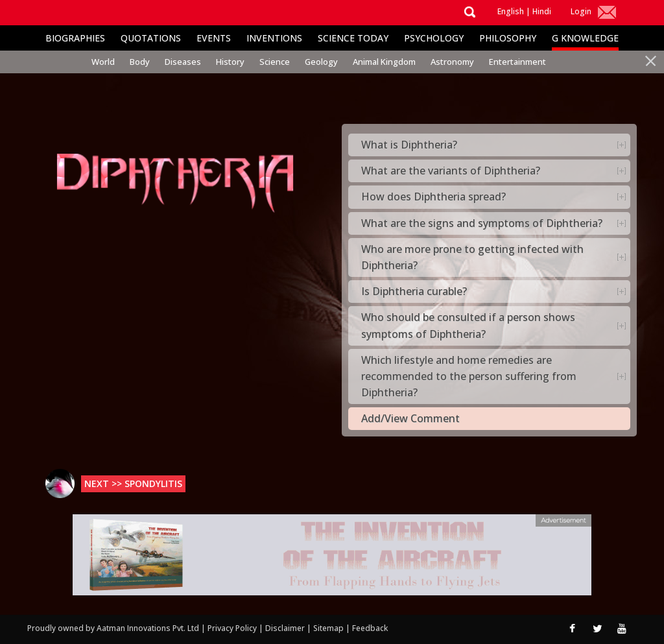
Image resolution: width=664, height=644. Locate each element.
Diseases (183, 62)
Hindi (542, 11)
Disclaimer (285, 628)
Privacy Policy (233, 628)
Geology (321, 62)
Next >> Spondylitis (133, 483)
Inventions (274, 38)
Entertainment (517, 62)
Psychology (434, 38)
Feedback (370, 628)
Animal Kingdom (384, 62)
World (103, 62)
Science (275, 62)
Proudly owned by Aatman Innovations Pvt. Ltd (113, 628)
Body (140, 62)
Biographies (75, 38)
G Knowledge (585, 38)
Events (214, 38)
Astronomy (452, 62)
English (511, 11)
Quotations (151, 38)
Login (581, 11)
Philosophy (508, 38)
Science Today (353, 38)
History (230, 62)
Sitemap (329, 628)
